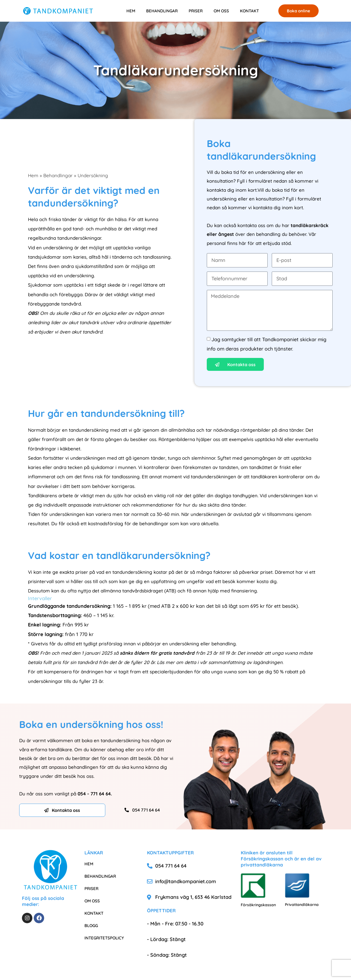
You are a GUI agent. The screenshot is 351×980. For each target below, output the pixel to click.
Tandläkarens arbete (50, 495)
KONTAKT (249, 11)
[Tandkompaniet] (58, 11)
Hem (33, 175)
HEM (131, 11)
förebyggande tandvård (54, 304)
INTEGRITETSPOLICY (104, 938)
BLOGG (91, 926)
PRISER (196, 11)
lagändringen (268, 662)
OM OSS (221, 11)
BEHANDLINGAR (162, 11)
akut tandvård (87, 332)
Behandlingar (58, 175)
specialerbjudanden (171, 672)
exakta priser (74, 572)
